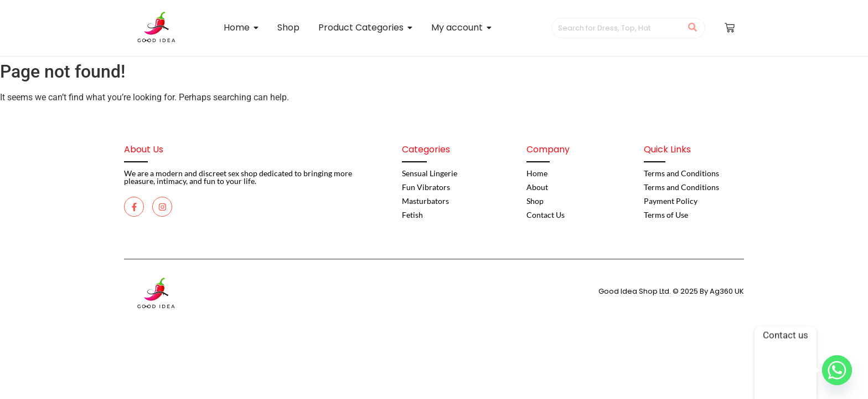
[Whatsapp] (837, 370)
